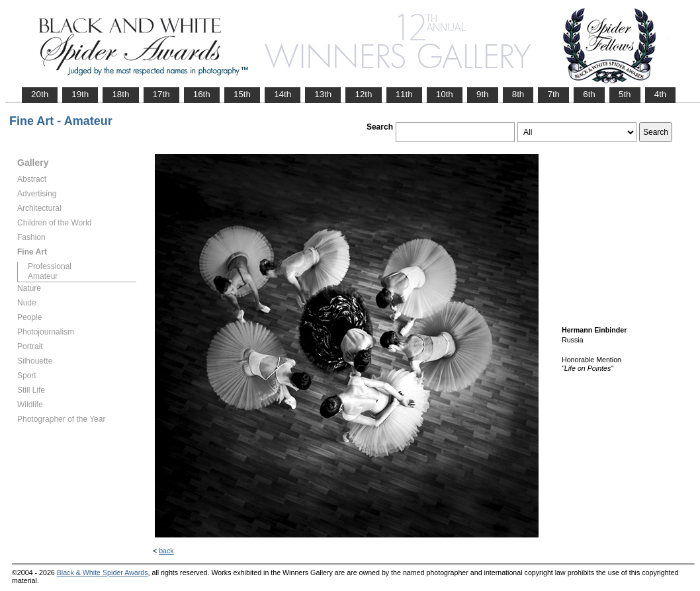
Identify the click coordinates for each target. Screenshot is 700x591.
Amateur (43, 276)
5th (625, 94)
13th (323, 94)
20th (40, 94)
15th (242, 94)
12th (363, 94)
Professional (50, 266)
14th (283, 94)
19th (80, 94)
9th (483, 94)
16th (202, 94)
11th (404, 94)
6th (589, 94)
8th (518, 94)
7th (553, 94)
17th (161, 94)
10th (445, 94)
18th (120, 94)
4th (661, 94)
